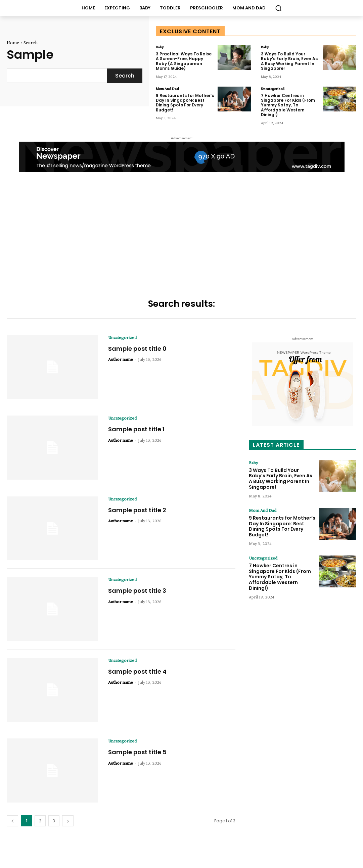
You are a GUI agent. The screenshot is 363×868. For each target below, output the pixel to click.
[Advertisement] (181, 236)
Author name (121, 359)
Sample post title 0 (137, 349)
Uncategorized (273, 89)
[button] (278, 8)
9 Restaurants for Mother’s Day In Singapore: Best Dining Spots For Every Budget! (185, 103)
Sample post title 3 (137, 591)
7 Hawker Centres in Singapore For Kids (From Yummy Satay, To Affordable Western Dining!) (288, 105)
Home (13, 43)
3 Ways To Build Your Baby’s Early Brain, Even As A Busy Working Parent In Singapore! (289, 61)
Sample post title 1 (136, 429)
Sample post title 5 (137, 752)
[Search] (125, 76)
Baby (160, 47)
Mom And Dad (167, 89)
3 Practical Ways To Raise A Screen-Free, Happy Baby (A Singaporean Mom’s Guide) (184, 61)
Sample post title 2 (137, 510)
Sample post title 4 (137, 671)
